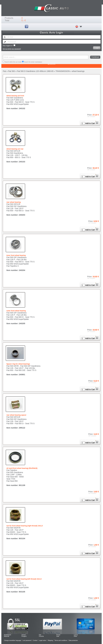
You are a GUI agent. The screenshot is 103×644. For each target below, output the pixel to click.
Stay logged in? (9, 45)
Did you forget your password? (12, 49)
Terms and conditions (61, 640)
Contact (35, 640)
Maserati (7, 636)
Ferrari (58, 635)
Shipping (50, 640)
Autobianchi (8, 635)
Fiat (40, 635)
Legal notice (43, 640)
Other (75, 636)
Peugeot (24, 636)
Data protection (73, 640)
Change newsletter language (13, 640)
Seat (58, 636)
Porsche (41, 636)
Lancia (76, 635)
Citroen (24, 635)
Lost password (27, 640)
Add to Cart (92, 123)
